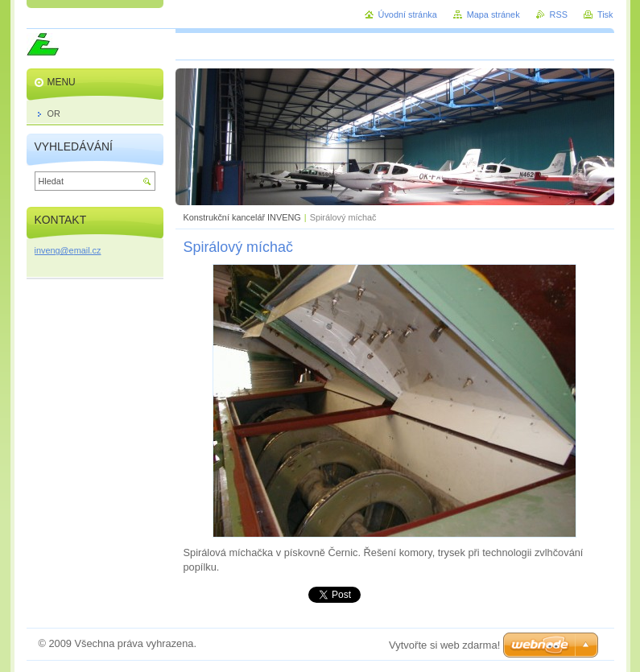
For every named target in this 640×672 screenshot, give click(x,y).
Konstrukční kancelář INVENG (242, 217)
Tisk (605, 14)
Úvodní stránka (408, 14)
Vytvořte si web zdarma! (444, 645)
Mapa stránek (493, 14)
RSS (559, 14)
